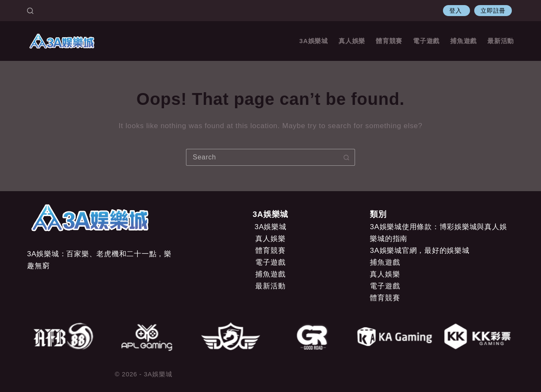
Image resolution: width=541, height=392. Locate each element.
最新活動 (501, 41)
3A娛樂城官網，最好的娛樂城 (419, 251)
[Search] (30, 11)
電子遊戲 (426, 41)
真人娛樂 (352, 41)
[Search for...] (262, 157)
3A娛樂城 (314, 41)
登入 (456, 11)
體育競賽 (389, 41)
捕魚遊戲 (463, 41)
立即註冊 (493, 11)
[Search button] (347, 157)
